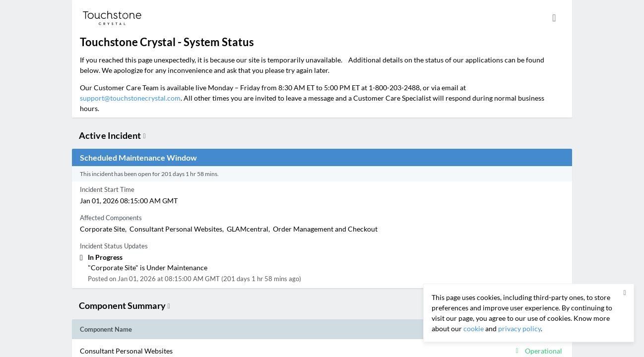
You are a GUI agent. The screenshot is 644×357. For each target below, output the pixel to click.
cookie (474, 328)
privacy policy (519, 328)
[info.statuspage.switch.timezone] (554, 18)
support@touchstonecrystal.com (130, 98)
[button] (261, 351)
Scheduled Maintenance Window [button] (138, 157)
